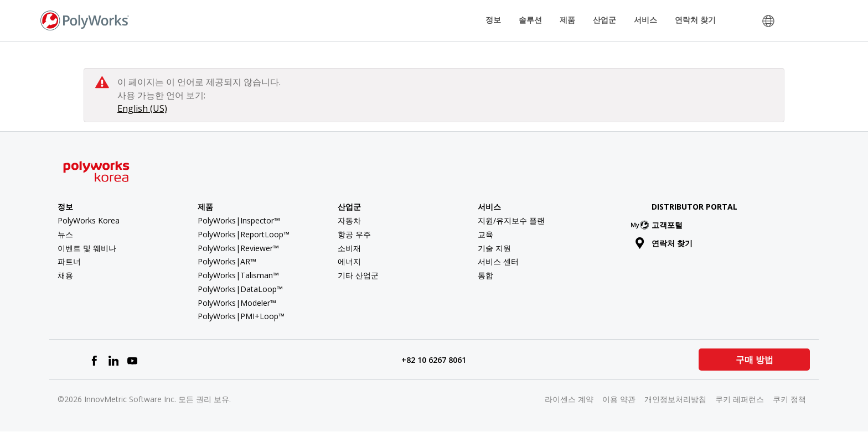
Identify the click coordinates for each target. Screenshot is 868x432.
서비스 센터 (498, 261)
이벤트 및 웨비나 (87, 248)
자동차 (349, 220)
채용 (65, 275)
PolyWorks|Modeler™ (237, 303)
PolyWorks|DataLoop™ (240, 289)
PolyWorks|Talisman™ (238, 275)
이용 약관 (619, 399)
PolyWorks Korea (89, 220)
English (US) (142, 108)
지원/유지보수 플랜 (511, 220)
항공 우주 (354, 234)
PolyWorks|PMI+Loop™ (241, 316)
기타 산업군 (358, 275)
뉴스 (65, 234)
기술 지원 (494, 248)
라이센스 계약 (569, 399)
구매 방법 (754, 360)
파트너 (69, 261)
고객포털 (659, 225)
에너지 (349, 261)
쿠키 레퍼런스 (740, 399)
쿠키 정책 (789, 399)
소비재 (349, 248)
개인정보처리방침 (675, 399)
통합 (485, 275)
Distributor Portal (694, 207)
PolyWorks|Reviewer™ (238, 248)
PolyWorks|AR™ (227, 261)
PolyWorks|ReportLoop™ (244, 234)
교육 (485, 234)
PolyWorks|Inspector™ (239, 220)
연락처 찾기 (695, 20)
